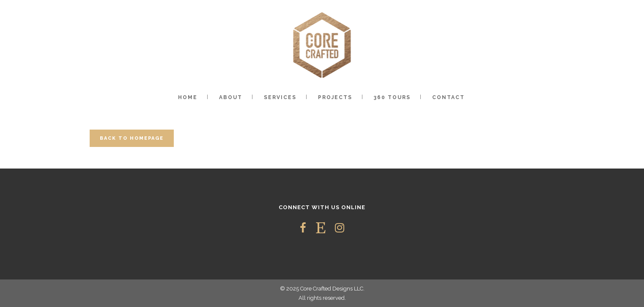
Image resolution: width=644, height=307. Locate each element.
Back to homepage (132, 138)
